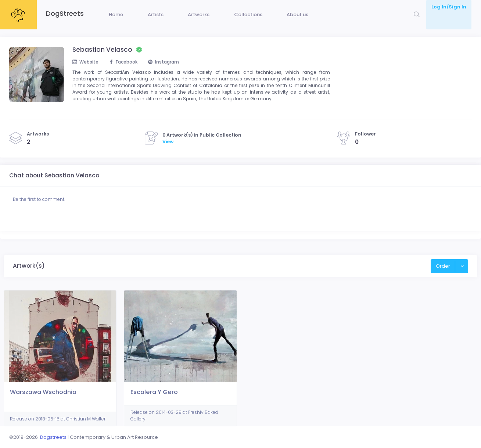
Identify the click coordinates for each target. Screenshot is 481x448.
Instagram (169, 73)
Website (86, 73)
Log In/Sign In (449, 7)
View (168, 156)
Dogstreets (53, 437)
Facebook (126, 73)
